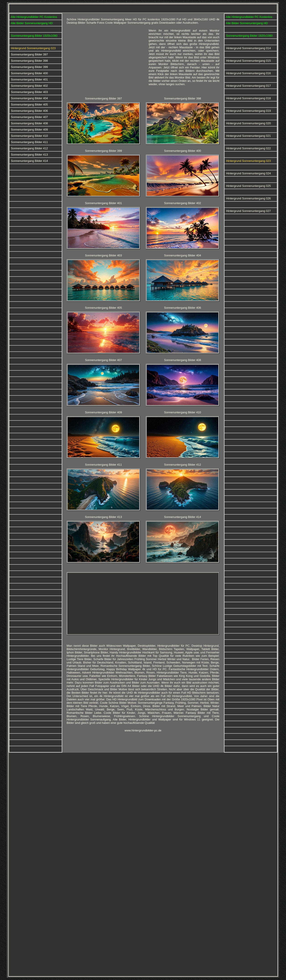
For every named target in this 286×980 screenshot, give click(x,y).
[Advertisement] (106, 60)
